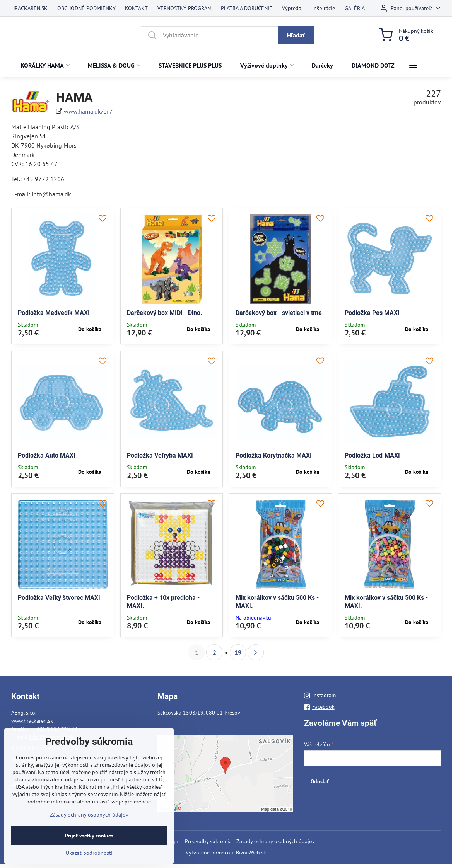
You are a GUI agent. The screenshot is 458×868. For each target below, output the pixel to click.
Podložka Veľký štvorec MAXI (59, 598)
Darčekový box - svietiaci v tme (279, 313)
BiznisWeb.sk (251, 853)
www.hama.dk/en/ (88, 111)
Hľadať (296, 35)
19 (238, 652)
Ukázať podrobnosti (89, 853)
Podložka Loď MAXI (372, 455)
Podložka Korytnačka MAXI (274, 455)
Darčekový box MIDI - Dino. (165, 313)
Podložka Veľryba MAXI (160, 455)
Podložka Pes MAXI (372, 313)
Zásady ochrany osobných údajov (276, 841)
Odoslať (320, 781)
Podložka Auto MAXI (47, 455)
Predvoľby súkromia (208, 841)
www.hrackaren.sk (32, 721)
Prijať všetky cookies (89, 836)
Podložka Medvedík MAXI (54, 313)
